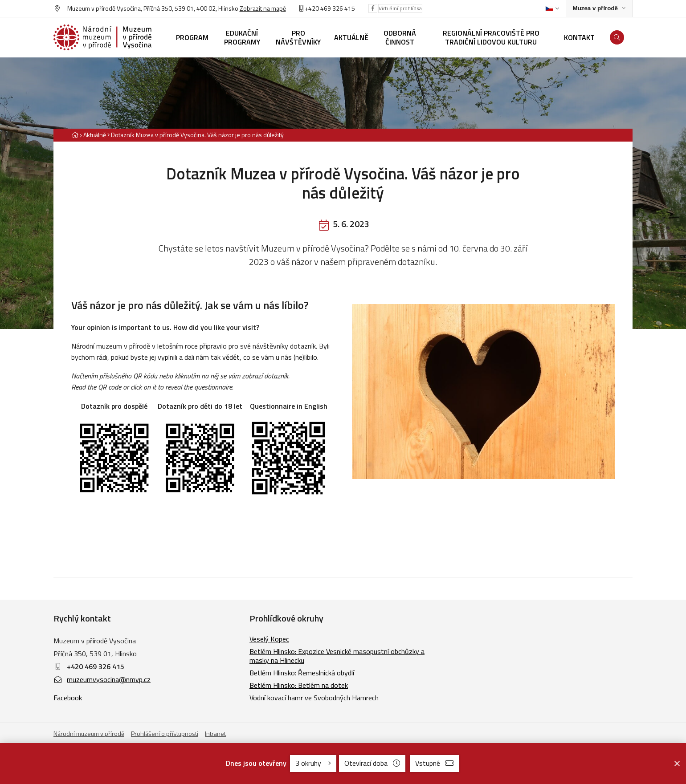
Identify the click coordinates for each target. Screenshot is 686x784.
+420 (312, 8)
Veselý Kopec (269, 639)
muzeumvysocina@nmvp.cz (102, 679)
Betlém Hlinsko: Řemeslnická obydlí (302, 673)
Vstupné (434, 763)
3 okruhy (313, 763)
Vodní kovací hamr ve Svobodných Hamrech (314, 698)
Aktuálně (95, 135)
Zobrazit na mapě (263, 8)
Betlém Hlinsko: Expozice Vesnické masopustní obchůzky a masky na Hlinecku (337, 656)
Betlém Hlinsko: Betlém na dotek (299, 685)
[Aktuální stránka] (196, 135)
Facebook (68, 698)
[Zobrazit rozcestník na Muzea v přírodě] (599, 9)
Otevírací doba (372, 763)
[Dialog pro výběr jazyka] (552, 8)
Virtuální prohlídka (400, 8)
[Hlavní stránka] (75, 135)
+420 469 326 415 (96, 666)
